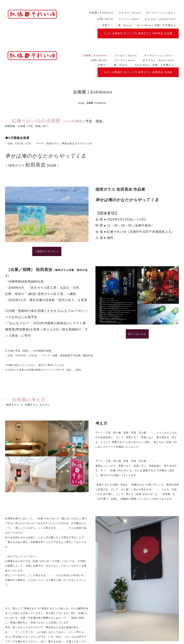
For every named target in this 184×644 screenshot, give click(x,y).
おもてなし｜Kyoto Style (158, 17)
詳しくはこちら (137, 290)
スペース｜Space (125, 17)
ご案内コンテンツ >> (47, 208)
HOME (81, 60)
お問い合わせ (99, 17)
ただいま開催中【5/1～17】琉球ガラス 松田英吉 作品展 (138, 29)
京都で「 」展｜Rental (113, 22)
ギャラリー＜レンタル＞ (159, 12)
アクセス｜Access (126, 12)
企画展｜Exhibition (95, 12)
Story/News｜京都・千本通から (154, 22)
